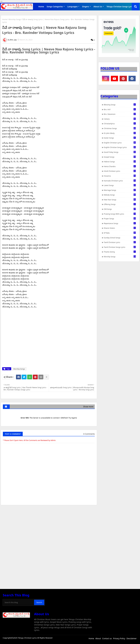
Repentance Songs (120, 223)
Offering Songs (120, 204)
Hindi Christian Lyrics (120, 171)
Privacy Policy (119, 638)
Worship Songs (15, 19)
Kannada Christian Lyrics (120, 181)
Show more (88, 407)
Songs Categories (55, 7)
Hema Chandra (120, 166)
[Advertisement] (49, 528)
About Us (98, 7)
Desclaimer (132, 638)
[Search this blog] (19, 602)
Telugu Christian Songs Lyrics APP (122, 7)
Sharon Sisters (120, 228)
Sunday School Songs (120, 238)
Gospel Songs (120, 157)
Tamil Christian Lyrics (120, 242)
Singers (86, 7)
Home (41, 7)
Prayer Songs (120, 219)
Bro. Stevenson (120, 114)
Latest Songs (120, 185)
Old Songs (120, 209)
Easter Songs (120, 138)
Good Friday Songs (120, 152)
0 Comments (89, 434)
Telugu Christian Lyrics (28, 638)
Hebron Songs (120, 162)
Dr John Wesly (120, 133)
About (98, 638)
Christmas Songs (120, 128)
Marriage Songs (120, 190)
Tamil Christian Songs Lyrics (120, 247)
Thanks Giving (120, 252)
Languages (73, 7)
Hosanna (120, 176)
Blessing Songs (120, 105)
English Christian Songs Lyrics (120, 147)
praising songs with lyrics (120, 214)
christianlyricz (120, 124)
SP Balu (120, 233)
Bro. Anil (120, 109)
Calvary (120, 119)
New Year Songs (120, 200)
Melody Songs (120, 195)
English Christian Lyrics (120, 143)
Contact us (107, 638)
